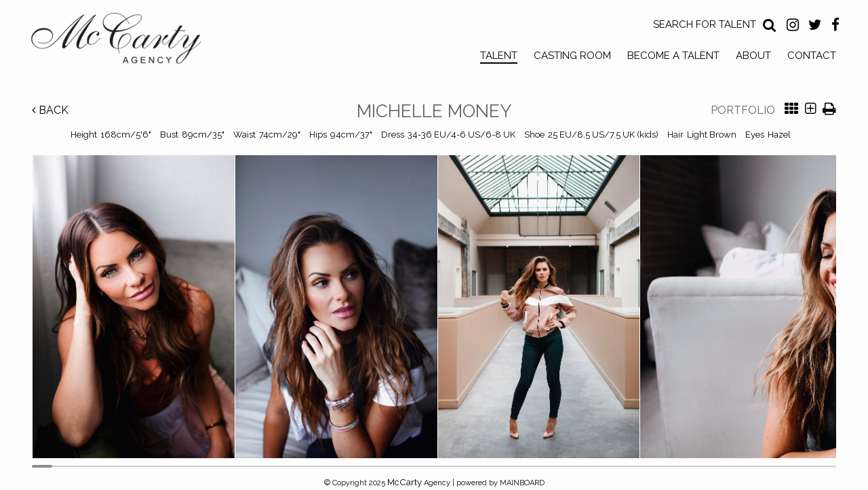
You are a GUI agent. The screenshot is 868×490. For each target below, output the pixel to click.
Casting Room (572, 56)
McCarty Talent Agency (126, 41)
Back (50, 110)
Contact (812, 56)
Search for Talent (705, 24)
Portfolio (743, 110)
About (753, 56)
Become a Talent (673, 56)
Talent (499, 56)
